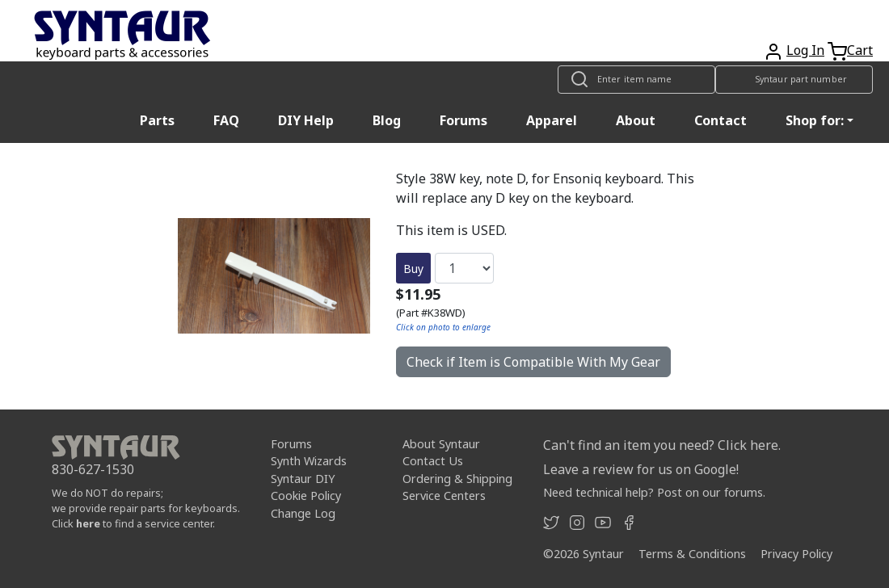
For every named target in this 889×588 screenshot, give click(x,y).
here (88, 523)
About (636, 120)
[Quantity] (464, 268)
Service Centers (444, 496)
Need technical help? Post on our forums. (654, 492)
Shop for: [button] (815, 120)
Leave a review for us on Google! (641, 469)
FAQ (226, 120)
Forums (463, 120)
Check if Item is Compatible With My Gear (533, 362)
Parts (157, 120)
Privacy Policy (796, 554)
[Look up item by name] (636, 80)
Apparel (552, 120)
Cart (860, 50)
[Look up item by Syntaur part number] (794, 80)
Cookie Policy (306, 496)
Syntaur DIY (303, 479)
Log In (805, 50)
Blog (387, 120)
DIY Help (306, 120)
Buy (413, 269)
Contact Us (433, 461)
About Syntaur (441, 444)
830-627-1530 (93, 469)
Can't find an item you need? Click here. (662, 445)
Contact (720, 120)
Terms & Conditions (692, 554)
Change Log (303, 513)
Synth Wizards (309, 461)
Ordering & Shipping (457, 479)
